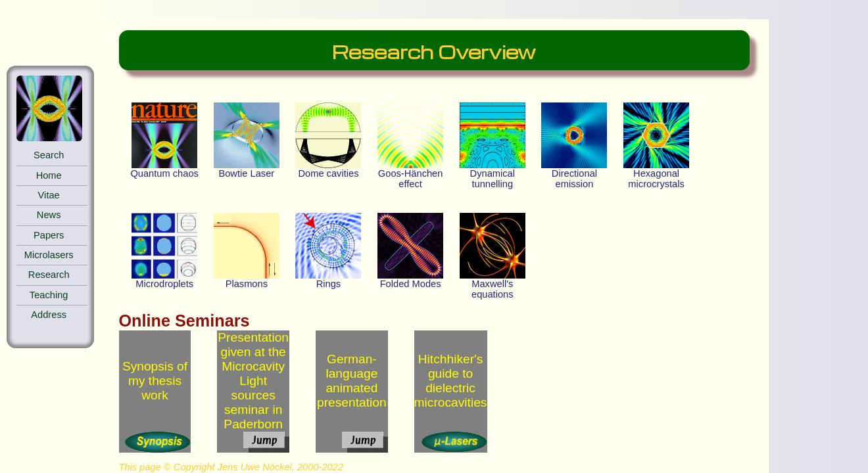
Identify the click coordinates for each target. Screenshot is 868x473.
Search (49, 155)
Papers (49, 235)
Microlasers (49, 255)
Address (49, 315)
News (49, 215)
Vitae (49, 195)
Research (49, 275)
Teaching (49, 295)
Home (49, 175)
